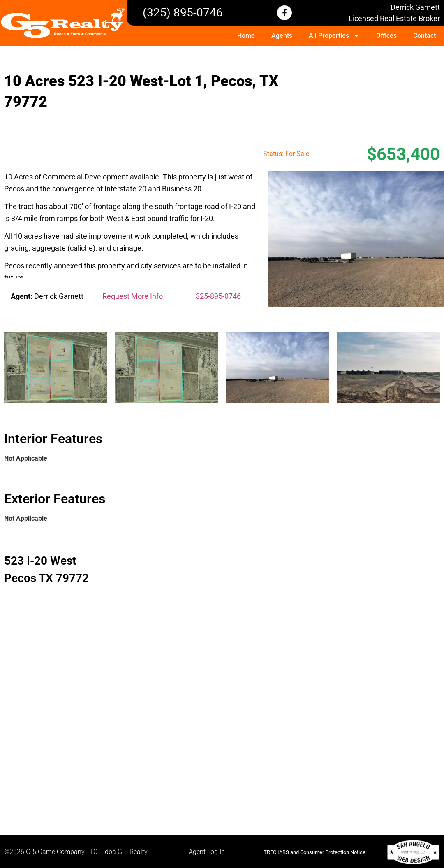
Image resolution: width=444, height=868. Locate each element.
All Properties (334, 36)
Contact (424, 36)
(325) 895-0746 (183, 13)
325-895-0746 (218, 296)
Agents (282, 36)
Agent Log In (207, 852)
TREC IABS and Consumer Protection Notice (314, 852)
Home (246, 36)
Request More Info (133, 296)
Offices (386, 36)
